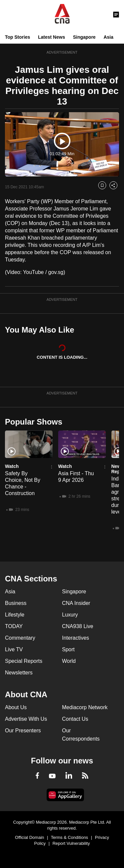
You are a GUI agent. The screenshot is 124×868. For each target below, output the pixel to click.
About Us (16, 707)
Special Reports (24, 661)
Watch (12, 466)
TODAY (14, 626)
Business (16, 603)
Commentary (20, 638)
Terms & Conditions (70, 837)
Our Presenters (23, 731)
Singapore (84, 37)
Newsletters (19, 673)
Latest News (52, 37)
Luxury (70, 615)
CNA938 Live (78, 626)
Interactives (76, 638)
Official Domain (29, 837)
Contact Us (75, 719)
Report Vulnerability (71, 843)
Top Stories (18, 37)
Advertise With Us (26, 719)
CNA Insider (76, 603)
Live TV (14, 649)
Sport (68, 649)
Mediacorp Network (85, 707)
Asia (108, 37)
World (69, 661)
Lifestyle (15, 615)
